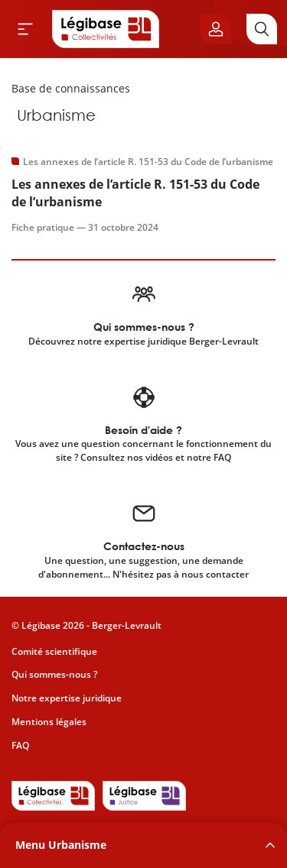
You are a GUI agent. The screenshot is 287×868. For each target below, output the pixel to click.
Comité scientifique (54, 651)
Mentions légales (49, 722)
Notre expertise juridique (67, 698)
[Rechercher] (262, 29)
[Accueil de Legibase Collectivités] (106, 29)
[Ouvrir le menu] (25, 29)
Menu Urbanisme (61, 845)
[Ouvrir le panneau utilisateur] (216, 29)
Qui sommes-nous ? (54, 674)
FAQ (20, 745)
